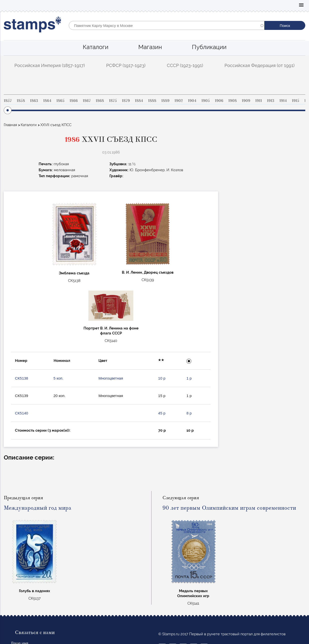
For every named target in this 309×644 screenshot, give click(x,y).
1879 (126, 101)
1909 (246, 101)
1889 (165, 101)
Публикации (209, 47)
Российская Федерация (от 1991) (260, 65)
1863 (34, 101)
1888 (152, 101)
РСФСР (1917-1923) (126, 65)
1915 (296, 101)
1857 (8, 101)
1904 (192, 101)
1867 (87, 101)
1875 (113, 101)
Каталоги (96, 47)
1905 (206, 101)
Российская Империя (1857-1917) (50, 65)
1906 (219, 101)
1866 (74, 101)
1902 (179, 101)
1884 (139, 101)
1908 (232, 101)
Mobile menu (301, 5)
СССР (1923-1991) (185, 65)
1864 (47, 101)
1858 (21, 101)
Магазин (150, 47)
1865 (60, 101)
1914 (283, 101)
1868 (100, 101)
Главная (10, 125)
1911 (259, 101)
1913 (271, 101)
